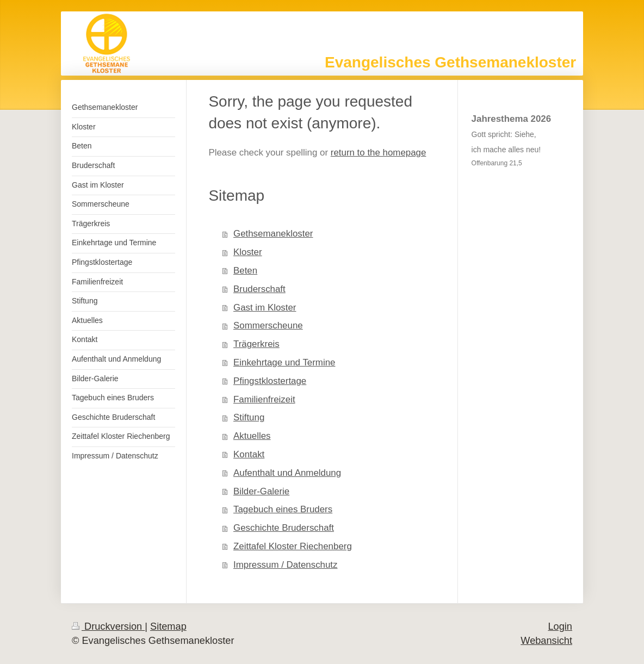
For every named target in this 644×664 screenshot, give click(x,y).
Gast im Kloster (265, 308)
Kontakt (249, 454)
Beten (245, 271)
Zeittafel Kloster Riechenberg (293, 546)
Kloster (248, 252)
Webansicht (546, 641)
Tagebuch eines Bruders (283, 509)
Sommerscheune (268, 325)
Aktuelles (252, 436)
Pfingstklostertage (270, 381)
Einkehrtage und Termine (284, 362)
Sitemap (168, 626)
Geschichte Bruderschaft (284, 528)
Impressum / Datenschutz (286, 565)
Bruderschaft (259, 289)
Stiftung (249, 417)
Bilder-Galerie (261, 491)
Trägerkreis (256, 344)
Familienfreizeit (264, 399)
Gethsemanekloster (273, 234)
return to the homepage (379, 153)
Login (560, 626)
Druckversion (108, 626)
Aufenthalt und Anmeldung (287, 473)
